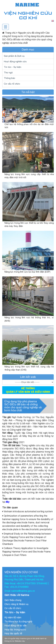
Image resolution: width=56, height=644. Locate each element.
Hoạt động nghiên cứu (15, 61)
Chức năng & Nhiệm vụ (16, 604)
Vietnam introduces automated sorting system (28, 511)
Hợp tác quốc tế (13, 633)
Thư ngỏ (8, 72)
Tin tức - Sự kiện (13, 67)
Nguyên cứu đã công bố (30, 33)
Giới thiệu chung (13, 600)
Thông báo (9, 78)
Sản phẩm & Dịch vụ (14, 56)
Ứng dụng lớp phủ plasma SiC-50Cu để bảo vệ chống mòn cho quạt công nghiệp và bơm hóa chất (23, 406)
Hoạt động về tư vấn (15, 625)
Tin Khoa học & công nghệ (18, 621)
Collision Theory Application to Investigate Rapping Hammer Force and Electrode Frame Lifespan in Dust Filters (26, 552)
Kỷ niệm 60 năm (13, 617)
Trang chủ (10, 33)
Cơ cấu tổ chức (12, 84)
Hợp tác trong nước (15, 630)
